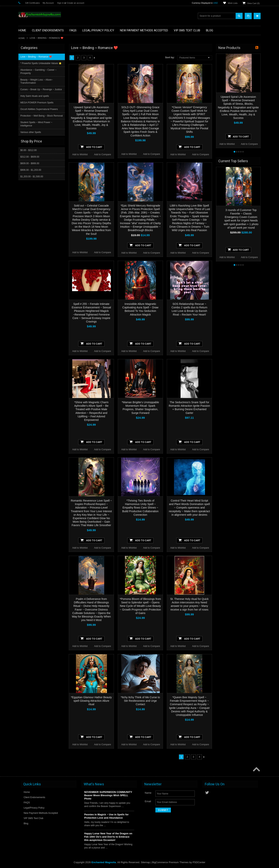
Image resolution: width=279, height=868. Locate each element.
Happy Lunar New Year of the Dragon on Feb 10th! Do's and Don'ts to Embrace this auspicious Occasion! (108, 837)
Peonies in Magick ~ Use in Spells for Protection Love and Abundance (106, 816)
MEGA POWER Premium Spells (37, 103)
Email (148, 801)
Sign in (60, 3)
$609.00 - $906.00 (30, 166)
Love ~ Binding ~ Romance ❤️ (37, 57)
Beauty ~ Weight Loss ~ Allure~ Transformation (37, 81)
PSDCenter (199, 862)
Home (22, 38)
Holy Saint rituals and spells (35, 96)
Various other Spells (31, 135)
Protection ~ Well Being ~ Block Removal (37, 117)
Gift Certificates (32, 3)
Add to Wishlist (80, 154)
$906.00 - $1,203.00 (31, 173)
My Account (48, 3)
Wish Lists (233, 3)
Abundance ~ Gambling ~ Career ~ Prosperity (39, 72)
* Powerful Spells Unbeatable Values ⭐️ (41, 63)
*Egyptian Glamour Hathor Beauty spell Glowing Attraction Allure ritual (91, 701)
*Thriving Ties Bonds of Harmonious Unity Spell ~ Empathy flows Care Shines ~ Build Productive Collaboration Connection (140, 508)
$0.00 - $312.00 (28, 153)
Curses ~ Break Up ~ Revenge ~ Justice (41, 89)
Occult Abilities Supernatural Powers (39, 109)
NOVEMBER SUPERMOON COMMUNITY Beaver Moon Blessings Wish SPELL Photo (108, 795)
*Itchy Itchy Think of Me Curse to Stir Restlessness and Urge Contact (140, 701)
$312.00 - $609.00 (30, 160)
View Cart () (253, 3)
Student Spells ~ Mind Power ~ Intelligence (37, 127)
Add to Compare (103, 154)
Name (148, 793)
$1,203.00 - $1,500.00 (32, 180)
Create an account (76, 3)
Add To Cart (91, 147)
